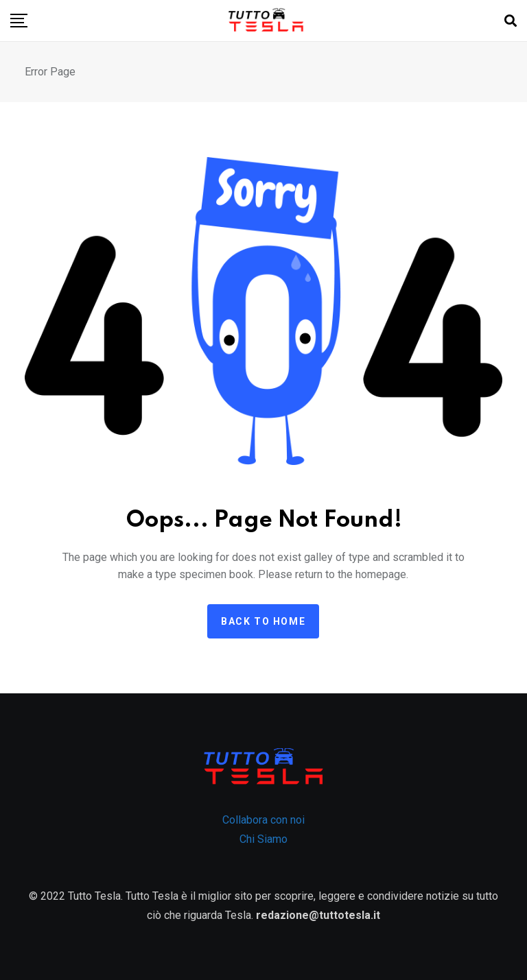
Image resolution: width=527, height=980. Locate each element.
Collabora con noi (263, 820)
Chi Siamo (263, 839)
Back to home (263, 621)
